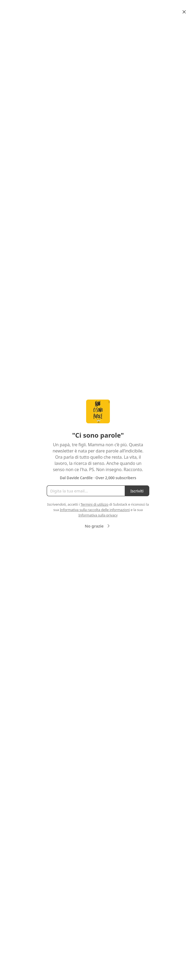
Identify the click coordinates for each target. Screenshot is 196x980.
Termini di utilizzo (94, 504)
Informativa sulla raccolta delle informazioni (95, 510)
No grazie (98, 526)
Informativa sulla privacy (98, 515)
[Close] (184, 12)
